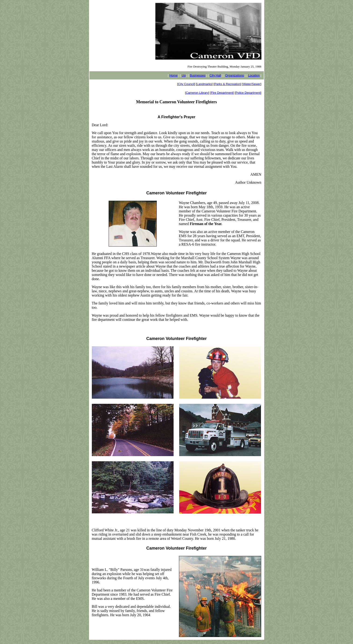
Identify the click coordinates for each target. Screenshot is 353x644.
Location (254, 75)
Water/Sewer (252, 84)
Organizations (235, 75)
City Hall (215, 75)
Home (173, 75)
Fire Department (222, 93)
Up (184, 75)
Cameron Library (197, 93)
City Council (186, 84)
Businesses (198, 75)
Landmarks (204, 84)
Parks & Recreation (227, 84)
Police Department (248, 93)
